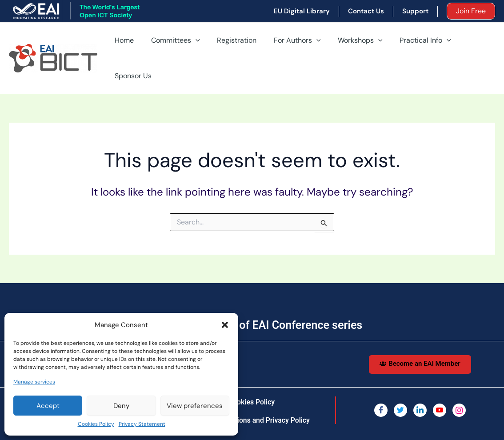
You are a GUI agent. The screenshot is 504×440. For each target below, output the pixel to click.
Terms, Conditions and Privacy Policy (252, 392)
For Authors (289, 44)
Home (125, 44)
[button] (225, 325)
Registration (231, 44)
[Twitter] (400, 382)
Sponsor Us (470, 44)
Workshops (349, 44)
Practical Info (411, 44)
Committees (173, 44)
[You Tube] (440, 382)
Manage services (34, 382)
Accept (48, 406)
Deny (121, 406)
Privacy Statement (142, 424)
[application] (193, 44)
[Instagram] (459, 382)
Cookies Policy (96, 424)
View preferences (195, 406)
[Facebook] (381, 382)
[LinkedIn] (420, 382)
